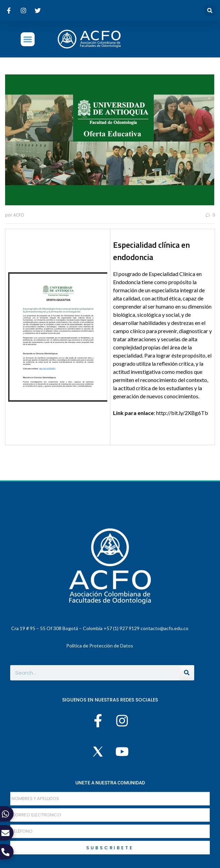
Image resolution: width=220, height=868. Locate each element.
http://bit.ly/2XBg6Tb (182, 413)
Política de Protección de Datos (100, 646)
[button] (210, 10)
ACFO (19, 215)
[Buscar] (187, 673)
